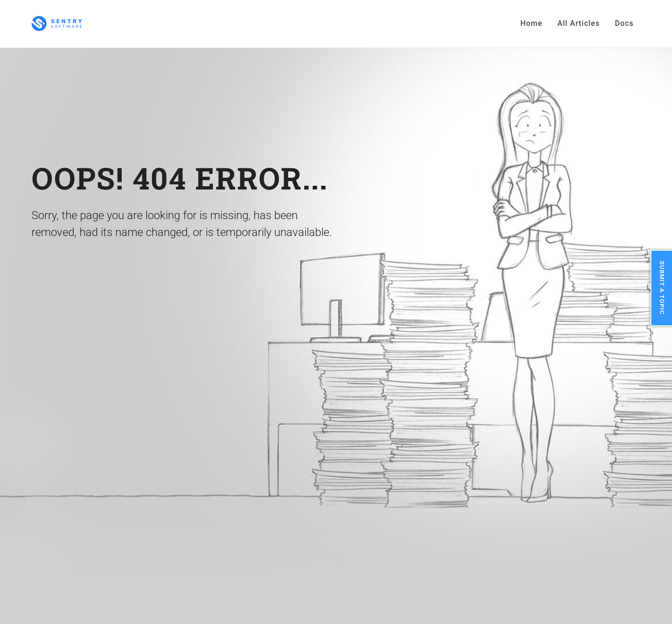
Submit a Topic (662, 288)
